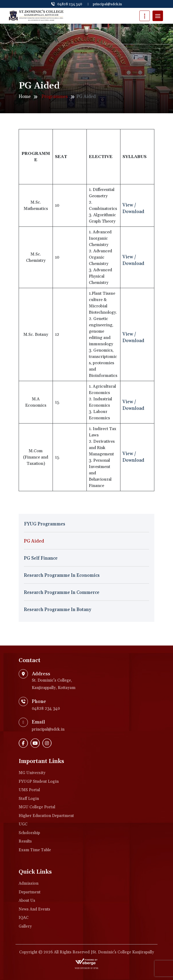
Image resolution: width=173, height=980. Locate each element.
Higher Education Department (46, 816)
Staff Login (29, 799)
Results (25, 841)
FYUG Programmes (45, 524)
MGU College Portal (37, 807)
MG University (32, 773)
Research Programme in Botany (58, 610)
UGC (23, 824)
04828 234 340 (67, 4)
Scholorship (29, 833)
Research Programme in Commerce (62, 593)
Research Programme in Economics (62, 575)
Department (30, 892)
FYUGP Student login (39, 782)
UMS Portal (29, 790)
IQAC (24, 918)
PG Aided (34, 541)
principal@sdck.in (105, 4)
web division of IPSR (87, 968)
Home (25, 97)
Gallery (25, 926)
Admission (29, 883)
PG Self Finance (41, 558)
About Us (27, 901)
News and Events (34, 909)
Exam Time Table (35, 850)
